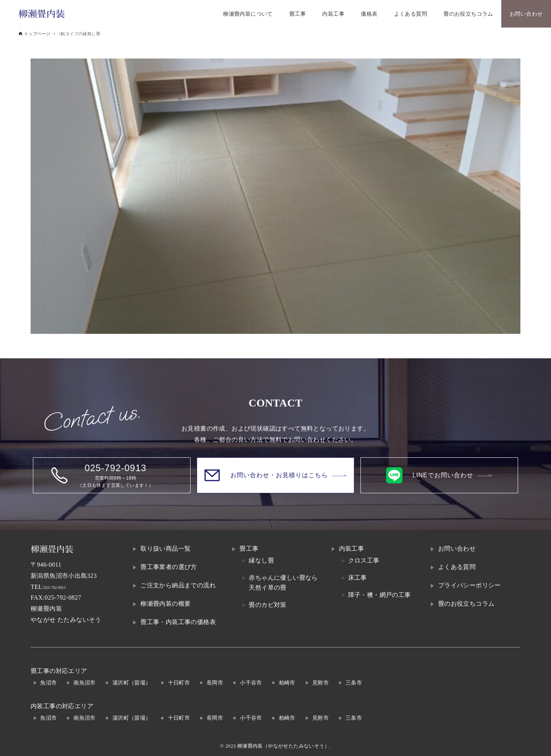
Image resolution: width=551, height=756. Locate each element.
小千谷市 (251, 683)
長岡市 (215, 683)
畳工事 (249, 549)
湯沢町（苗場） (132, 683)
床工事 (358, 578)
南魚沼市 (85, 683)
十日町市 (179, 683)
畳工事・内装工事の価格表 (178, 622)
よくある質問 (457, 567)
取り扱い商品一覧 (165, 549)
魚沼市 (48, 683)
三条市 (354, 683)
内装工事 (352, 549)
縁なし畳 (261, 560)
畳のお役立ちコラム (466, 604)
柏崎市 (287, 683)
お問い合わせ (457, 549)
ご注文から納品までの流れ (178, 585)
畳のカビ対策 (267, 605)
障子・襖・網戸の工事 (380, 595)
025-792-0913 (62, 587)
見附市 (320, 683)
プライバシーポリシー (469, 585)
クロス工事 (364, 560)
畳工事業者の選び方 (169, 567)
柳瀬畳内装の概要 (165, 604)
